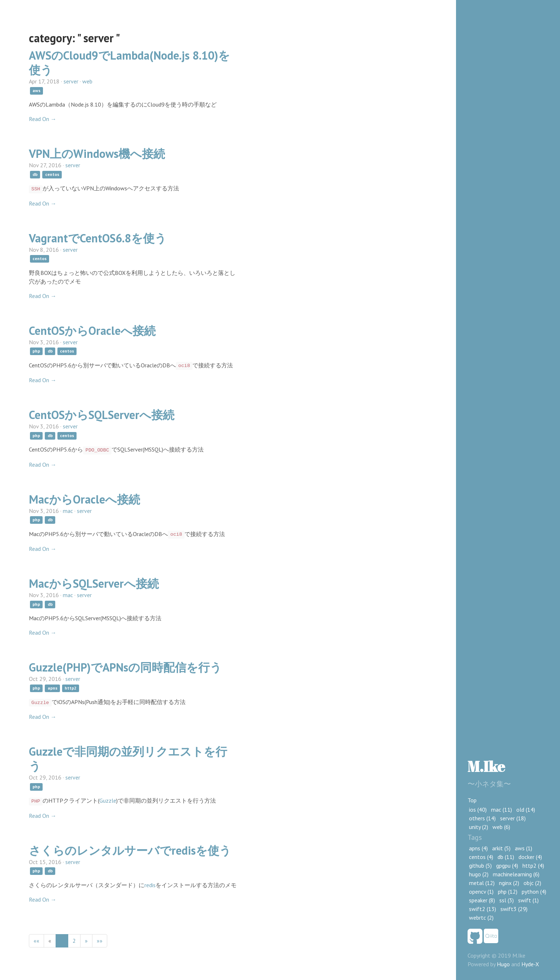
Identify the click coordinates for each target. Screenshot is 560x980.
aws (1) (524, 848)
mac (68, 511)
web (87, 81)
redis (150, 885)
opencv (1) (481, 892)
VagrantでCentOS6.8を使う (98, 238)
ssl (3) (507, 900)
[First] (36, 941)
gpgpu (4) (507, 865)
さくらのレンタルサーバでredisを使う (130, 850)
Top (472, 800)
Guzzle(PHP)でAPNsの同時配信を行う (125, 667)
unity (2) (479, 827)
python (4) (534, 892)
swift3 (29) (514, 909)
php (36, 351)
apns (53, 688)
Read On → (43, 119)
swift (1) (528, 900)
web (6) (501, 827)
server (71, 81)
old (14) (526, 810)
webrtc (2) (481, 918)
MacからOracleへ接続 (84, 499)
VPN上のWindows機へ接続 (97, 154)
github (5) (480, 865)
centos (52, 174)
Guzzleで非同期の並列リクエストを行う (128, 759)
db (35, 174)
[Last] (100, 941)
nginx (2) (509, 883)
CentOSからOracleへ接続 (92, 331)
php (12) (508, 892)
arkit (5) (501, 848)
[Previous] (50, 941)
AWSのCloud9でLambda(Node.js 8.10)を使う (129, 62)
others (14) (482, 818)
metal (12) (482, 883)
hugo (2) (479, 874)
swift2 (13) (483, 909)
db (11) (506, 857)
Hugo (503, 964)
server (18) (513, 818)
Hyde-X (530, 964)
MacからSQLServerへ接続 (94, 583)
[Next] (86, 941)
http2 (71, 688)
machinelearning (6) (516, 874)
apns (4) (478, 848)
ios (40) (478, 810)
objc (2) (532, 883)
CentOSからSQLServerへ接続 (102, 415)
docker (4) (530, 857)
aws (36, 90)
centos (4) (481, 857)
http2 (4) (533, 865)
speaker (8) (482, 900)
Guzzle (108, 800)
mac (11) (502, 810)
